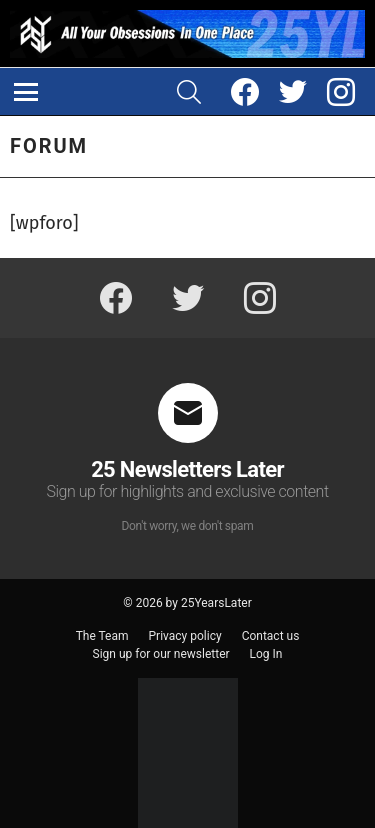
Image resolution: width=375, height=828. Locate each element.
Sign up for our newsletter (161, 654)
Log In (266, 654)
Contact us (271, 636)
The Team (102, 636)
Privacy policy (185, 636)
